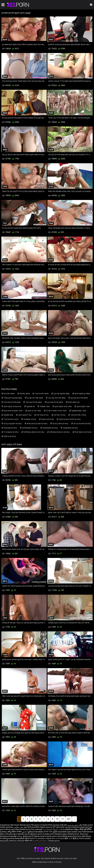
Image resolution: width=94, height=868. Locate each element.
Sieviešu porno (24, 834)
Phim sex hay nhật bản (58, 825)
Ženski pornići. (74, 834)
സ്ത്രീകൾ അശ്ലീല (35, 832)
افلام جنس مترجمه (75, 825)
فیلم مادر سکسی (20, 827)
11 (63, 819)
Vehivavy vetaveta (17, 841)
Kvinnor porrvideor (12, 829)
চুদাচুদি (53, 827)
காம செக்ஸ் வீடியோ (51, 829)
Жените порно (61, 834)
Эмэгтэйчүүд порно (9, 834)
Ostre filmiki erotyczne (67, 836)
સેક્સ (62, 829)
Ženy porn (84, 834)
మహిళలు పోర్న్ (6, 832)
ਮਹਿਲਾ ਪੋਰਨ (48, 832)
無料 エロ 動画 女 (72, 838)
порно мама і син (74, 832)
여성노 (20, 836)
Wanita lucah (40, 836)
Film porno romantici (39, 825)
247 (69, 819)
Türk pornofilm (33, 827)
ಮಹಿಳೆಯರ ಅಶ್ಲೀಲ (72, 829)
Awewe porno (54, 841)
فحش (24, 832)
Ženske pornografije (8, 836)
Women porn (25, 825)
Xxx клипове (37, 829)
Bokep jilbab (20, 838)
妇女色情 (62, 832)
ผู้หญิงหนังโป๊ (28, 836)
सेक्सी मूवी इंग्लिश (86, 829)
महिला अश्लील (17, 832)
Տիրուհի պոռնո (64, 827)
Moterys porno (37, 834)
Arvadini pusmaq (7, 838)
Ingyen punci (45, 827)
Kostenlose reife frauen (10, 825)
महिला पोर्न (29, 841)
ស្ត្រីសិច (56, 832)
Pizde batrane (87, 832)
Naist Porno (30, 838)
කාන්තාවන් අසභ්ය (40, 841)
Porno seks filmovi (84, 836)
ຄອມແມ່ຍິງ (5, 841)
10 (57, 819)
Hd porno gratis (78, 827)
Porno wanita (85, 838)
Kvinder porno (49, 834)
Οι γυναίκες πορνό (44, 838)
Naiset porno (26, 829)
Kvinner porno (51, 836)
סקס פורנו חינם (58, 838)
